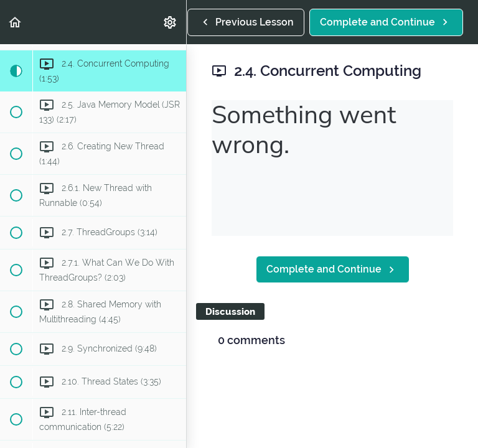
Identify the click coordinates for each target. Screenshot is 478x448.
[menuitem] (171, 22)
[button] (16, 22)
